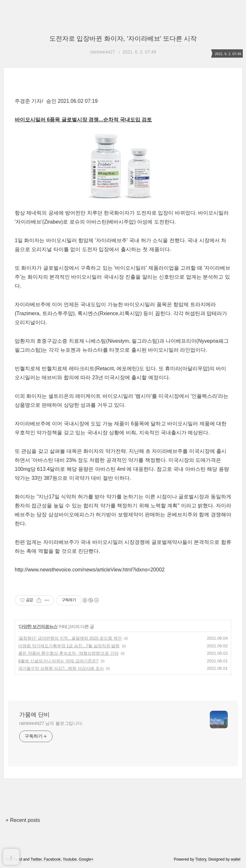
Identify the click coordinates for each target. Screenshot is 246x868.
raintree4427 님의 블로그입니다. (51, 723)
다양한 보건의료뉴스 (38, 626)
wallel (236, 859)
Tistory (201, 859)
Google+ (86, 859)
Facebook (52, 859)
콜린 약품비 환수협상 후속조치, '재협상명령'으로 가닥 (68, 653)
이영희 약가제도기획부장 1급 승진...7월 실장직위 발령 (69, 646)
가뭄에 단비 (34, 715)
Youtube (70, 859)
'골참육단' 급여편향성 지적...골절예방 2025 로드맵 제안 (70, 638)
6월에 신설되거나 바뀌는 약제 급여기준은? (58, 661)
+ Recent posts (23, 820)
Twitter (36, 859)
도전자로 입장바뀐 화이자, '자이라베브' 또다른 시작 (123, 38)
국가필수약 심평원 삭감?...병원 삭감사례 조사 (61, 668)
